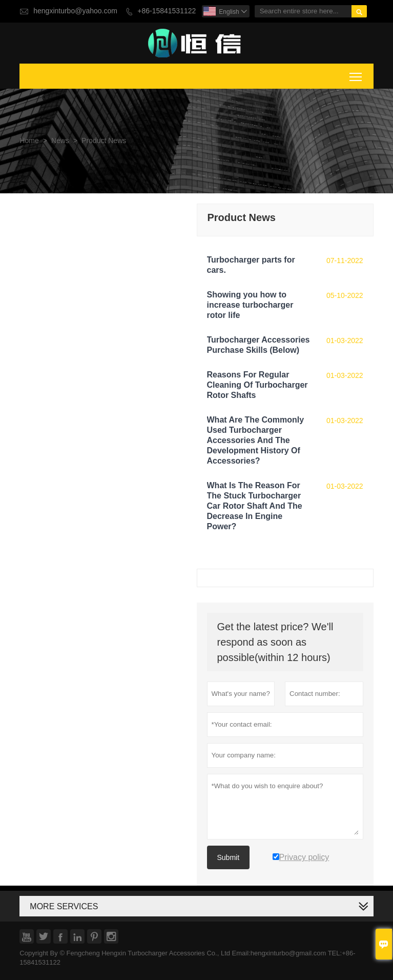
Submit (229, 857)
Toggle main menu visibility (356, 75)
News (60, 141)
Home (29, 141)
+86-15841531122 (167, 11)
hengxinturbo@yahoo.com (75, 11)
